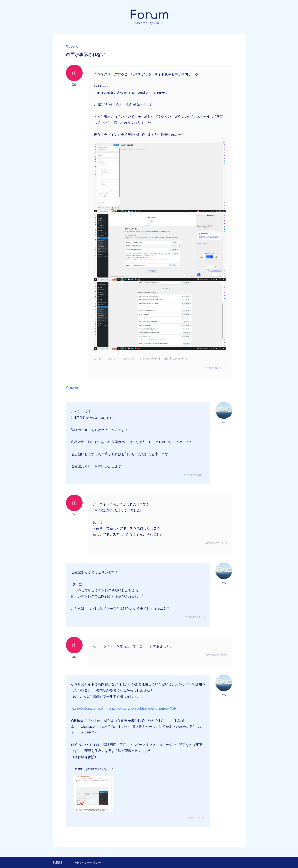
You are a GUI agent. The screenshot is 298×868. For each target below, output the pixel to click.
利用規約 (58, 863)
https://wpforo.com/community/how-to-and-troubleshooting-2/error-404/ (124, 708)
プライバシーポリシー (87, 863)
